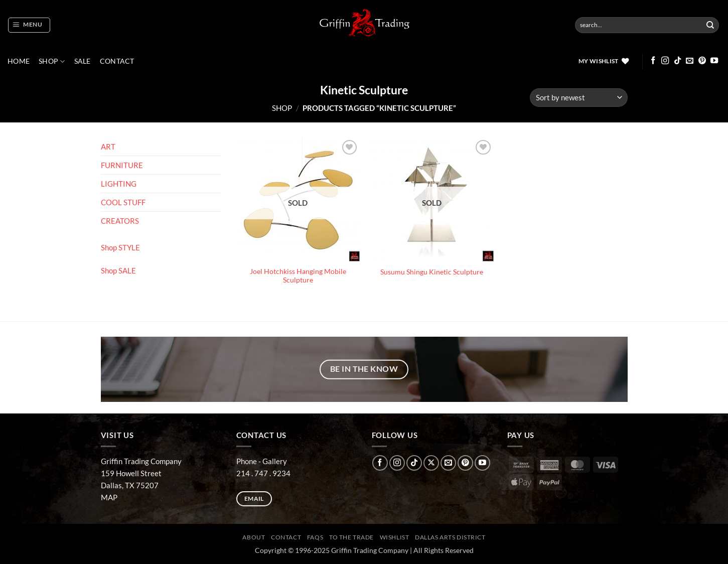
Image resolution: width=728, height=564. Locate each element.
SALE (83, 61)
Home (19, 61)
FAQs (315, 537)
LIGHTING (119, 184)
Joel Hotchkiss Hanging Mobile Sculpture (298, 276)
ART (108, 147)
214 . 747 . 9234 (263, 473)
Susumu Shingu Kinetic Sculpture (432, 272)
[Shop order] (578, 98)
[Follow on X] (431, 463)
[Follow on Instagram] (665, 61)
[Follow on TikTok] (678, 61)
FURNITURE (122, 165)
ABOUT (254, 537)
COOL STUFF (123, 202)
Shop (52, 61)
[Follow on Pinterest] (702, 61)
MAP (109, 497)
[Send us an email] (690, 61)
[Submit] (710, 25)
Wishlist (395, 537)
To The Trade (351, 537)
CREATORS (120, 221)
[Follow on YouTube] (714, 61)
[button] (29, 25)
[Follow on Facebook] (653, 61)
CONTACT (117, 61)
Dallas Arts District (450, 537)
